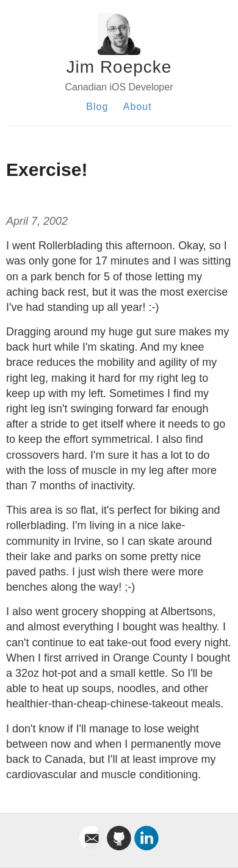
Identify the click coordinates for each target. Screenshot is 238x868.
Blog (97, 107)
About (138, 107)
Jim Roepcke (119, 67)
